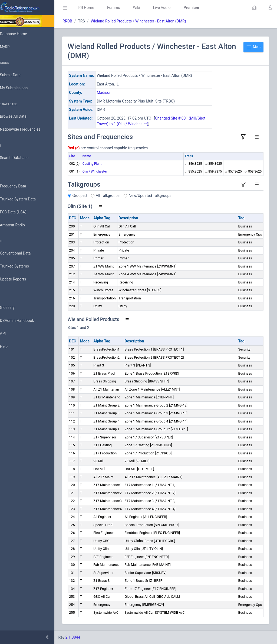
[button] (254, 8)
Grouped (95, 196)
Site (88, 156)
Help (11, 347)
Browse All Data (21, 117)
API (11, 334)
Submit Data (18, 75)
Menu (253, 47)
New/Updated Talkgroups (165, 196)
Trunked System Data (26, 199)
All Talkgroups (123, 196)
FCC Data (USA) (21, 212)
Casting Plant (107, 164)
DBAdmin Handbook (25, 321)
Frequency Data (21, 186)
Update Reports (21, 279)
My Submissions (22, 88)
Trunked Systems (22, 266)
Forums (129, 8)
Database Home (21, 34)
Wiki (152, 8)
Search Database (22, 158)
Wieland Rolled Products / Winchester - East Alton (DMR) (154, 21)
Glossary (15, 308)
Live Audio (177, 8)
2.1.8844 (88, 637)
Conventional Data (23, 253)
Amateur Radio (20, 225)
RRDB (83, 21)
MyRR (12, 47)
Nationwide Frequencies (28, 130)
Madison (119, 93)
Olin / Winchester (110, 171)
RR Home (101, 8)
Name (102, 156)
